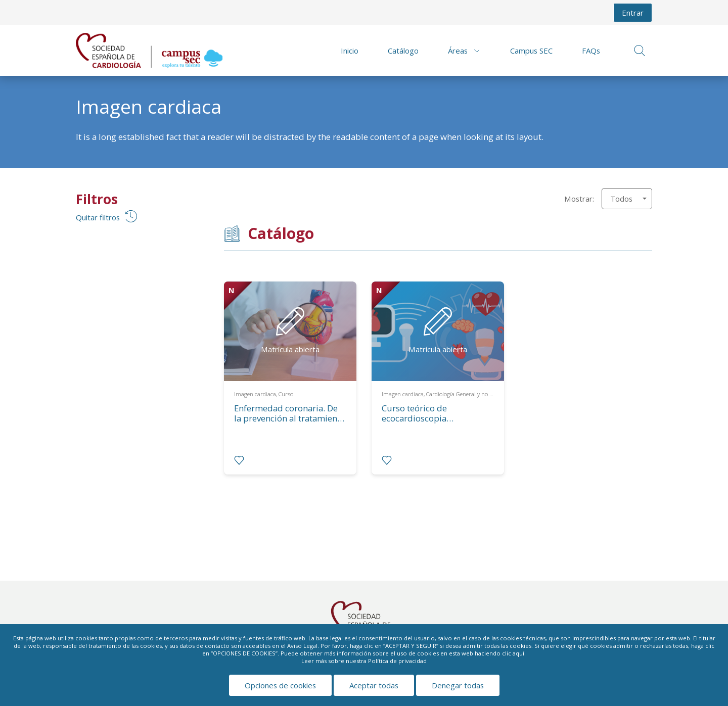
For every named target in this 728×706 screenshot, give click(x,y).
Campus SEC (531, 51)
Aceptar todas (374, 685)
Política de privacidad (397, 661)
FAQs (591, 51)
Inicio (350, 51)
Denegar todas (458, 685)
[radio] (239, 460)
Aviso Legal (302, 646)
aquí (518, 653)
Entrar (633, 13)
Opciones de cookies (280, 685)
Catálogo (403, 51)
